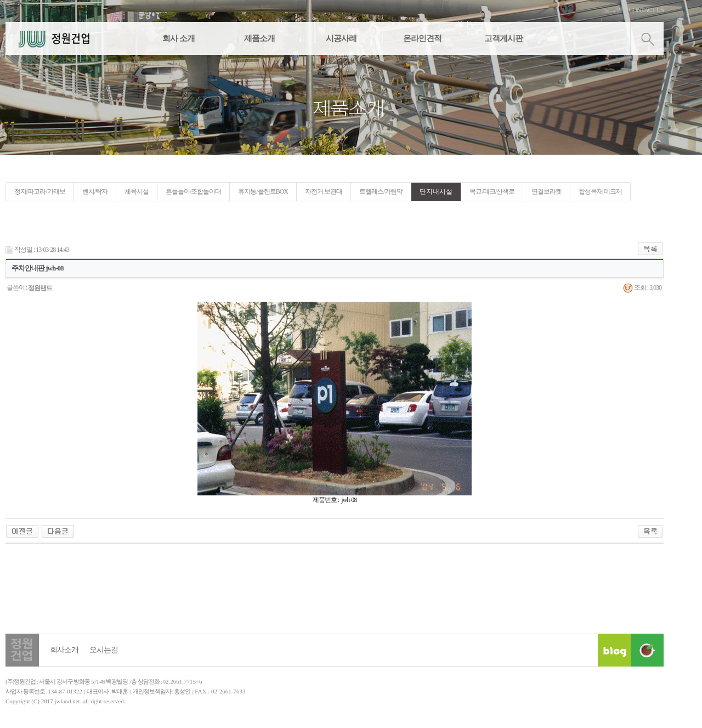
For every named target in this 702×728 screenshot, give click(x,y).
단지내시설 (436, 191)
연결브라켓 (547, 191)
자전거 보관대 (324, 191)
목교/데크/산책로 (492, 191)
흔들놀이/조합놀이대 (193, 191)
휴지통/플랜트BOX (263, 191)
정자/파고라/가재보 (40, 191)
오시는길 (104, 650)
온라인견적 (422, 38)
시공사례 (341, 38)
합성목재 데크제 (600, 191)
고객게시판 (503, 38)
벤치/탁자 (95, 191)
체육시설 (137, 191)
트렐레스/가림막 (381, 191)
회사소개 (64, 650)
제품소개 (259, 38)
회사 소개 (179, 38)
